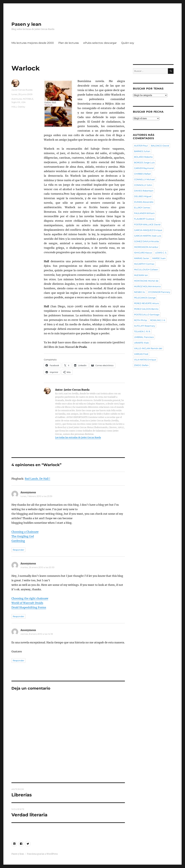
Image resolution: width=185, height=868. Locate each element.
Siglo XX (16, 102)
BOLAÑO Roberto (143, 157)
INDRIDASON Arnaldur (146, 247)
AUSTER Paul (141, 146)
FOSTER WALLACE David (147, 224)
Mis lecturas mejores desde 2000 (33, 43)
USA (23, 102)
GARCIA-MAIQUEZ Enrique (148, 230)
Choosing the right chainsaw (30, 598)
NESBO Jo (139, 292)
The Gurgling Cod (23, 536)
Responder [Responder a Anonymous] (18, 550)
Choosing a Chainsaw (25, 532)
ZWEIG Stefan (141, 365)
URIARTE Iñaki (142, 343)
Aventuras (17, 99)
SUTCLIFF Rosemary (145, 326)
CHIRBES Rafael (142, 174)
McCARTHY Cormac (144, 264)
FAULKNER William (144, 213)
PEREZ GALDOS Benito (146, 309)
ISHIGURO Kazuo (143, 253)
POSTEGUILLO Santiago (147, 315)
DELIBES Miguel (143, 196)
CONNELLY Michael (144, 179)
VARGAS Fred (141, 354)
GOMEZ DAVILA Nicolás (146, 241)
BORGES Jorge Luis (144, 162)
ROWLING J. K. (158, 320)
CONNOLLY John (143, 185)
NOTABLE (28, 99)
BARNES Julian (142, 151)
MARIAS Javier (142, 258)
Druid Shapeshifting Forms (29, 607)
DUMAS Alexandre (144, 202)
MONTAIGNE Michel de (146, 281)
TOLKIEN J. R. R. (142, 331)
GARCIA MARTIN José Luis (148, 236)
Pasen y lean (26, 24)
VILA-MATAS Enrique (145, 360)
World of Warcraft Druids (27, 603)
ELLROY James (142, 208)
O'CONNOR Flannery (159, 292)
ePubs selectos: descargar (100, 43)
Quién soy (128, 43)
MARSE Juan (159, 258)
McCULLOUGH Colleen (146, 269)
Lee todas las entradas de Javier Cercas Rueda (78, 438)
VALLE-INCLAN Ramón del (148, 348)
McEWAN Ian (141, 275)
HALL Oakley (18, 107)
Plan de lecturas (69, 43)
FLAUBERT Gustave (144, 219)
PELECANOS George (145, 298)
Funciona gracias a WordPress (42, 854)
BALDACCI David (160, 146)
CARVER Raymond (144, 168)
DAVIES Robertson (144, 191)
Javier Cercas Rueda (22, 90)
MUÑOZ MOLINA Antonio (147, 286)
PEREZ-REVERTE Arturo (146, 303)
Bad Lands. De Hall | (38, 479)
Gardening (18, 541)
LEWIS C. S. (161, 253)
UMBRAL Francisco (144, 337)
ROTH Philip (141, 320)
